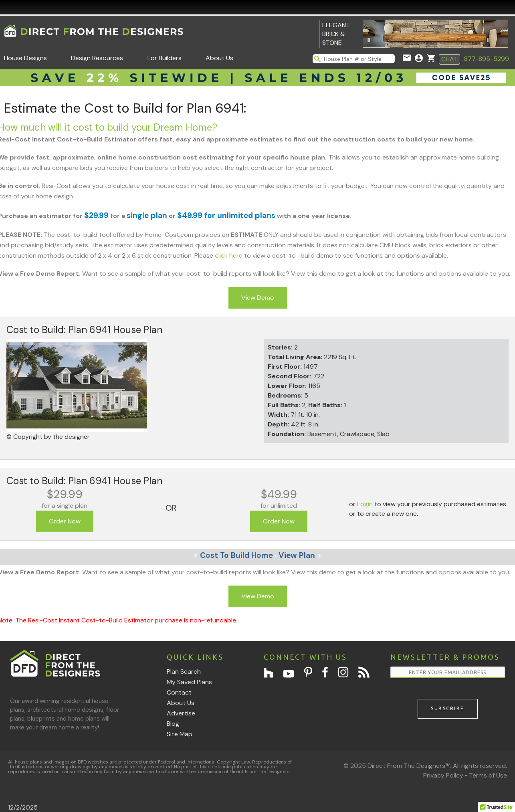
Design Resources (97, 58)
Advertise (181, 713)
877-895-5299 (487, 59)
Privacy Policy (443, 775)
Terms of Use (488, 775)
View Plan (300, 555)
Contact (179, 692)
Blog (173, 724)
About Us (219, 58)
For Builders (165, 58)
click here (229, 256)
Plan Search (184, 672)
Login (365, 504)
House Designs (25, 58)
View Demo (258, 298)
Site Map (180, 734)
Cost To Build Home (233, 555)
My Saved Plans (189, 682)
